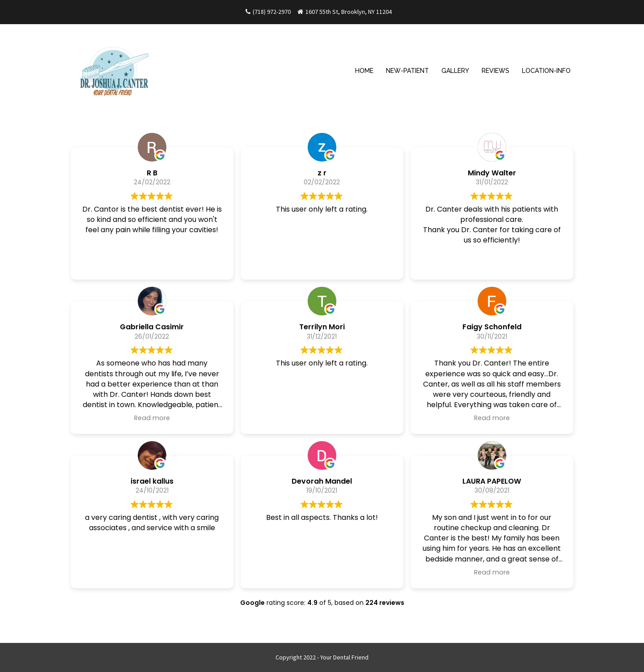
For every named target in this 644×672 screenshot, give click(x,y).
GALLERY (455, 71)
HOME (364, 71)
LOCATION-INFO (546, 71)
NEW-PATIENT (407, 71)
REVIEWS (496, 71)
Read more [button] (152, 418)
